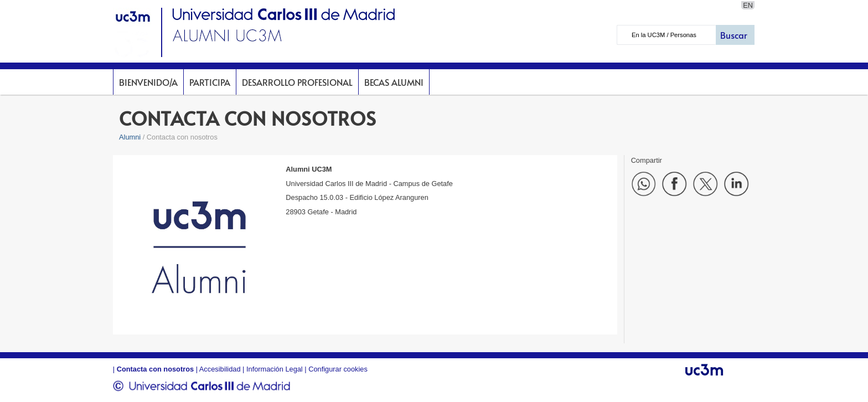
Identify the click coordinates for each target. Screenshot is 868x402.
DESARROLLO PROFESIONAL (297, 82)
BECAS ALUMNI (394, 82)
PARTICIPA (210, 82)
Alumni (130, 137)
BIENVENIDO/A (148, 82)
